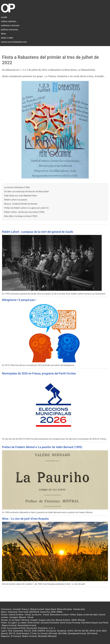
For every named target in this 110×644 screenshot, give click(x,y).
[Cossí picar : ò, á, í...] (47, 628)
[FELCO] (27, 631)
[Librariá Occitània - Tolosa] (20, 615)
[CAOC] (70, 631)
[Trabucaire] (13, 612)
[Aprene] (4, 633)
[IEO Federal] (92, 633)
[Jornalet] (17, 609)
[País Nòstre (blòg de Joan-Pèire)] (95, 623)
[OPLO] (92, 631)
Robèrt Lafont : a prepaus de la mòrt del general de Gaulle (38, 232)
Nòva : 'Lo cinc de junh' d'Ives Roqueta (25, 519)
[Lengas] (34, 620)
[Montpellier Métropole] (47, 636)
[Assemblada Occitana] (27, 625)
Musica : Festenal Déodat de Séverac (21, 204)
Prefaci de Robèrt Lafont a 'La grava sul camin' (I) (26, 208)
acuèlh (4, 17)
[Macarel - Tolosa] (26, 617)
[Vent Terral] (23, 612)
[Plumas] (81, 620)
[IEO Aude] (53, 633)
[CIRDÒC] (41, 631)
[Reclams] (25, 620)
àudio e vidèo (7, 38)
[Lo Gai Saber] (15, 620)
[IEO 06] (85, 631)
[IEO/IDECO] (34, 612)
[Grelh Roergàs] (23, 633)
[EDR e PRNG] (57, 612)
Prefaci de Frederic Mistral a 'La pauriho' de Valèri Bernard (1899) (42, 447)
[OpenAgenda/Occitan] (77, 633)
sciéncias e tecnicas (10, 25)
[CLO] (99, 631)
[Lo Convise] (43, 633)
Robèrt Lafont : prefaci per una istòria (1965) (24, 212)
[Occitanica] (51, 631)
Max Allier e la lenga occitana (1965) (21, 216)
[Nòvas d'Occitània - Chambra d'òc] (71, 609)
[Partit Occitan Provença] (70, 623)
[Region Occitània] (9, 625)
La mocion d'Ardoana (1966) (17, 187)
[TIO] (10, 631)
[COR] (34, 631)
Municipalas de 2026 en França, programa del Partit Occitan (39, 373)
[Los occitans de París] (16, 628)
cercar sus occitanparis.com (14, 42)
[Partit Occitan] (34, 623)
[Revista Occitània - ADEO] (66, 620)
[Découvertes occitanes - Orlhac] (63, 615)
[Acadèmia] (62, 631)
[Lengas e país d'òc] (47, 620)
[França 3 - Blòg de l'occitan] (33, 609)
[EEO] (104, 631)
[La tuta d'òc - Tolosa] (40, 615)
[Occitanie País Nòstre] (50, 623)
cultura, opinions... (9, 21)
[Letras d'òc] (45, 612)
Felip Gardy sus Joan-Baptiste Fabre (21, 196)
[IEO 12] (12, 633)
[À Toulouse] (16, 636)
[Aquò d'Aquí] (51, 609)
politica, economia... (10, 30)
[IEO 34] (78, 631)
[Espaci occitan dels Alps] (87, 615)
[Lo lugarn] (13, 623)
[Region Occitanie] (29, 636)
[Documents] (32, 628)
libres (4, 34)
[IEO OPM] (62, 633)
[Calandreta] (18, 631)
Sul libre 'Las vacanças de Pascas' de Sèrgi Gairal (26, 192)
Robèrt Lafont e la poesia (16, 200)
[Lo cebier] (22, 623)
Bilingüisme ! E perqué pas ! (19, 300)
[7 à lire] (33, 633)
